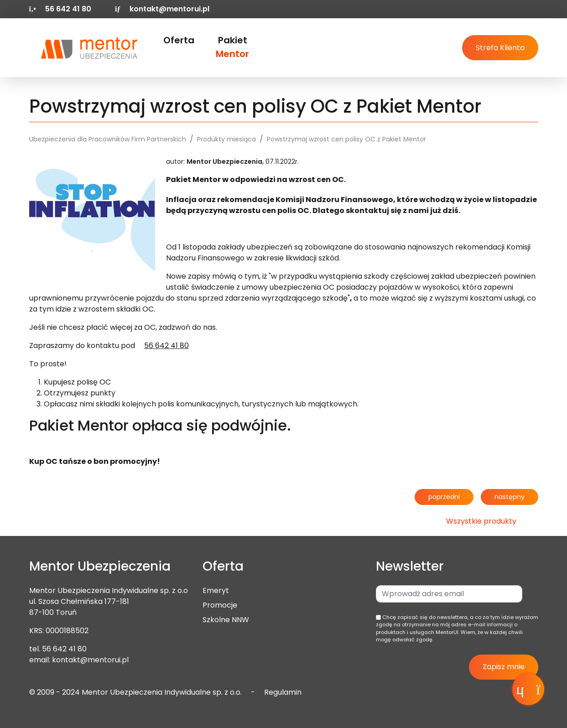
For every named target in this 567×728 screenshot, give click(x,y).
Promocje (220, 605)
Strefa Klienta (500, 48)
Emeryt (216, 590)
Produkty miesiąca (226, 139)
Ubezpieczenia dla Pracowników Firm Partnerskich (108, 139)
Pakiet (232, 47)
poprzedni (444, 497)
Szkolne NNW (226, 620)
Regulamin (283, 692)
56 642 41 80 (64, 649)
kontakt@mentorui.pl (162, 9)
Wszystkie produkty (481, 521)
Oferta (179, 40)
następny (510, 497)
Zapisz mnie (504, 667)
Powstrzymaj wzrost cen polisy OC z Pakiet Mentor (346, 139)
